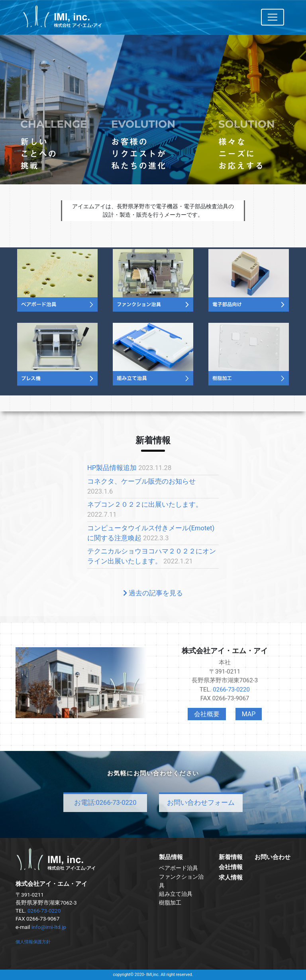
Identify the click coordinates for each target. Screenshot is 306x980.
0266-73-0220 (231, 690)
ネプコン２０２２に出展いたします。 (145, 505)
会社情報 (231, 867)
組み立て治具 (176, 894)
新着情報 (231, 857)
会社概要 (207, 714)
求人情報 (231, 877)
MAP (249, 714)
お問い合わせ (273, 857)
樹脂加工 (170, 903)
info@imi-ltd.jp (49, 927)
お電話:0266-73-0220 (105, 803)
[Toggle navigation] (273, 17)
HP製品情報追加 (112, 468)
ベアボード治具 (178, 868)
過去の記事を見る (153, 593)
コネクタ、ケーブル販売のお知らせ (141, 481)
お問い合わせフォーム (201, 803)
